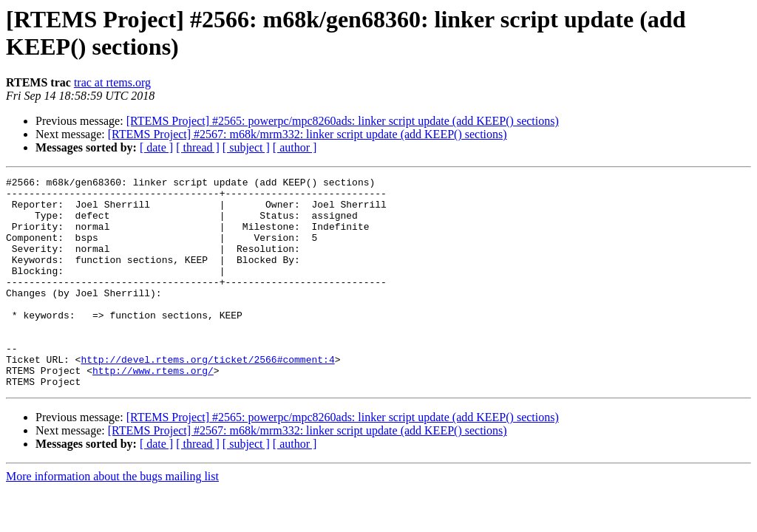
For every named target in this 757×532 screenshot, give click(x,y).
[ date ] (156, 147)
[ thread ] (198, 147)
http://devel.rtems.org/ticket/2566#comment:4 (207, 397)
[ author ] (295, 147)
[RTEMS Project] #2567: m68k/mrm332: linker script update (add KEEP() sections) (308, 134)
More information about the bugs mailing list (112, 518)
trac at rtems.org (112, 82)
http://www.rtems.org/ (153, 410)
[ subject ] (246, 147)
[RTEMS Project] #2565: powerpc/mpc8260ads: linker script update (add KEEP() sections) (343, 121)
